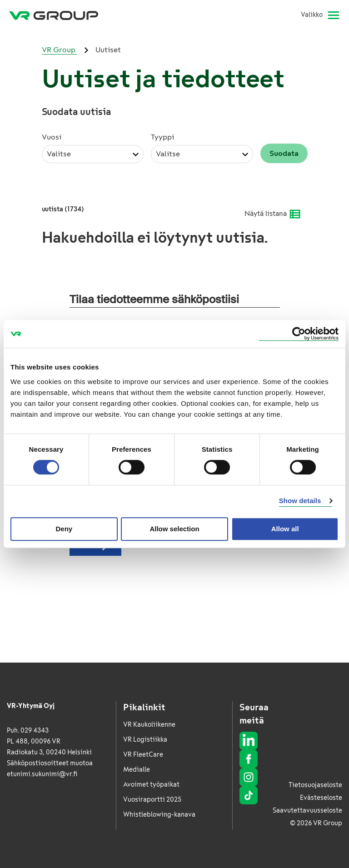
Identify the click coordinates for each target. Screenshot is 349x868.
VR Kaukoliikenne (149, 725)
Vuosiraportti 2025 (152, 800)
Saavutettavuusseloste (307, 811)
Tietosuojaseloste (315, 785)
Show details (300, 501)
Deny (64, 529)
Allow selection (174, 529)
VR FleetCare (143, 755)
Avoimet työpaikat (151, 785)
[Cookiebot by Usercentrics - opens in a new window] (299, 334)
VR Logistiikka (145, 740)
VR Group (60, 50)
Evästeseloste (321, 798)
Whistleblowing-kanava (159, 815)
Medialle (137, 770)
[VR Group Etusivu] (54, 15)
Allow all (285, 529)
